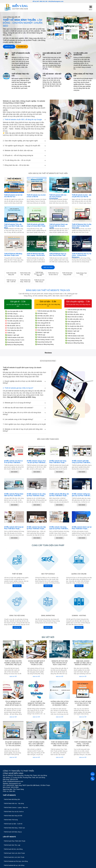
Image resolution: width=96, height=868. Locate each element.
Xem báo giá (22, 47)
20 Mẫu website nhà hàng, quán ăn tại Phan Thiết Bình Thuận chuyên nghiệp (59, 528)
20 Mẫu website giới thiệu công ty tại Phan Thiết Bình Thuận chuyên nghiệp (81, 462)
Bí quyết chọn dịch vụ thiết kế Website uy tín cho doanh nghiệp (13, 745)
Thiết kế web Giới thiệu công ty (39, 281)
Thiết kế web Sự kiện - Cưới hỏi (11, 281)
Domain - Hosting (79, 616)
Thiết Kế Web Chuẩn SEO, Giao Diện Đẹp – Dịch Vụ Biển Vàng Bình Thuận (36, 745)
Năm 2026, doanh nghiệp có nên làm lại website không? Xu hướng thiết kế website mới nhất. (83, 665)
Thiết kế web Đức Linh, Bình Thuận (14, 857)
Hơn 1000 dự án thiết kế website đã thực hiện (48, 173)
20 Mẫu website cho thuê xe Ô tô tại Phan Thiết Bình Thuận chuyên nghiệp (13, 462)
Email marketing (48, 616)
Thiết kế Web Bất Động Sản (11, 274)
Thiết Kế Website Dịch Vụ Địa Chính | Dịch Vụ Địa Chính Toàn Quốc (82, 226)
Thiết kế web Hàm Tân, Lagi (12, 845)
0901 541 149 (44, 1)
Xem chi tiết (9, 47)
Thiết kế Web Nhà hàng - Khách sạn (25, 281)
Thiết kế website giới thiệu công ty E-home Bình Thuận (36, 225)
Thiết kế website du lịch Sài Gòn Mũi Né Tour (13, 196)
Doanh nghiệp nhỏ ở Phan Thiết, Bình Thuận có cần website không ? (36, 664)
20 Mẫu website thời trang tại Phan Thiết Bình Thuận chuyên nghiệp (14, 528)
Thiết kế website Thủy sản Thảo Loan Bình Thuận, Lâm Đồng (14, 226)
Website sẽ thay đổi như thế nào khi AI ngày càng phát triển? (60, 664)
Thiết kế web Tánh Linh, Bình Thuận (14, 853)
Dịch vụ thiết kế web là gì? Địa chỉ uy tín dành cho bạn (83, 703)
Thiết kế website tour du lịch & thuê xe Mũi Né (36, 196)
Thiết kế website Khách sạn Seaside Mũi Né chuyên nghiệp (58, 226)
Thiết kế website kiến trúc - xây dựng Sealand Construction (58, 197)
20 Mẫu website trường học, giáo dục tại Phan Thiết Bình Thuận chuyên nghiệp (81, 495)
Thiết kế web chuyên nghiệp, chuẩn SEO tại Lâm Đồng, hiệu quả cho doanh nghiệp (13, 664)
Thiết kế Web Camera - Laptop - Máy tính (39, 274)
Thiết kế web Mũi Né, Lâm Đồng (13, 849)
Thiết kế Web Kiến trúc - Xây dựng (25, 274)
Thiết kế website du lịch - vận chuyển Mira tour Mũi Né (82, 196)
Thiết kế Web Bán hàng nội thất (67, 274)
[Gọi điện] (93, 779)
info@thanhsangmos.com (56, 1)
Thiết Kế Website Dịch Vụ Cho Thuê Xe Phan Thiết (58, 255)
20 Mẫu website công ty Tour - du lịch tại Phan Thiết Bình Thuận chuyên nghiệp (36, 462)
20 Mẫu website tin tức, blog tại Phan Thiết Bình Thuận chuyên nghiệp (36, 495)
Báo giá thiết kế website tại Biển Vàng (21, 397)
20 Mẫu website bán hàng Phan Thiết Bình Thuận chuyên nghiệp (58, 462)
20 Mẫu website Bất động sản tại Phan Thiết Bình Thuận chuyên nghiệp (59, 495)
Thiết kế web (17, 574)
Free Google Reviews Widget (48, 361)
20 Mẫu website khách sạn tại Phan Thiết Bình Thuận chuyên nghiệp (82, 528)
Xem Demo (14, 472)
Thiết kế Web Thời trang (81, 274)
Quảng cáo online (79, 574)
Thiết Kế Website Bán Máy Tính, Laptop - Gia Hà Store (36, 255)
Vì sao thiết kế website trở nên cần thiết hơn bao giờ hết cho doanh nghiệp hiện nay (36, 705)
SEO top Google (48, 574)
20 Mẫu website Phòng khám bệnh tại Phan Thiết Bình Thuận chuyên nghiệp (14, 495)
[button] (1, 358)
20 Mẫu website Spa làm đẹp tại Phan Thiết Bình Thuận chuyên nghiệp (36, 528)
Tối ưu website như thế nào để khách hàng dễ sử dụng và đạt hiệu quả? (13, 704)
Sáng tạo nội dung (17, 616)
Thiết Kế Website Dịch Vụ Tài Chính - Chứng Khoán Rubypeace (82, 255)
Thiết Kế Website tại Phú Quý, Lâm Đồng (16, 861)
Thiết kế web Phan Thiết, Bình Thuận (15, 841)
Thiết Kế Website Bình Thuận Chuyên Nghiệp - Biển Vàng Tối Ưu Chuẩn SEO (60, 745)
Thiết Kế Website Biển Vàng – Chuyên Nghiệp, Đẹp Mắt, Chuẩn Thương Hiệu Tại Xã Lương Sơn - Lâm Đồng (83, 746)
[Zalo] (93, 774)
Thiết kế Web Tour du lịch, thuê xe (53, 274)
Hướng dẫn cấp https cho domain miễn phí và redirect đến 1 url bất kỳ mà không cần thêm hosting (60, 705)
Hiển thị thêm (48, 267)
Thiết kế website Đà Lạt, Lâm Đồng (14, 865)
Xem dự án (17, 586)
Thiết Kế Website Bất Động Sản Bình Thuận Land (13, 255)
